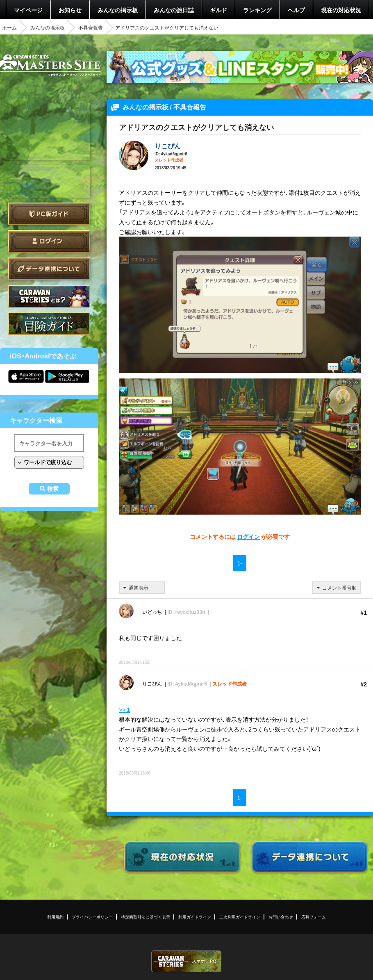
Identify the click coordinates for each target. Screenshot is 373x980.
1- (240, 563)
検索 (53, 489)
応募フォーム (314, 917)
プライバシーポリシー (92, 917)
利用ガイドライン (195, 917)
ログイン (49, 241)
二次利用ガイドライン (240, 917)
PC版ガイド (49, 214)
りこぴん (168, 146)
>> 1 (124, 709)
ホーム (9, 27)
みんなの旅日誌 (174, 10)
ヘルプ (296, 10)
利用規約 (55, 917)
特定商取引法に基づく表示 (146, 917)
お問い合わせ (281, 917)
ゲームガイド (49, 324)
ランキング (257, 10)
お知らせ (70, 10)
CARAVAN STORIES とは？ (49, 296)
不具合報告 (91, 27)
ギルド (218, 10)
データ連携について (49, 269)
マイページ (28, 10)
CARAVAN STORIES (186, 961)
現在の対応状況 (341, 10)
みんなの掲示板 (118, 10)
